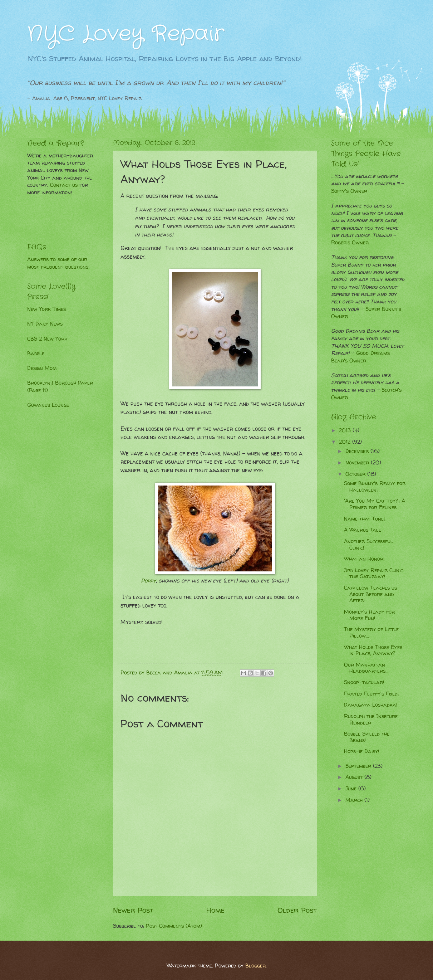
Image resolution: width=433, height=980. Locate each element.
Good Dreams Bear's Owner (360, 357)
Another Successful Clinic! (368, 545)
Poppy (148, 581)
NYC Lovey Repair (126, 34)
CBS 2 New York (47, 339)
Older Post (297, 910)
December (358, 451)
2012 (346, 442)
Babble (36, 354)
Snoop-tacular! (364, 682)
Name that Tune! (365, 519)
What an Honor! (364, 559)
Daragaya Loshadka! (371, 705)
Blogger (255, 966)
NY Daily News (45, 324)
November (358, 463)
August (355, 777)
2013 (346, 430)
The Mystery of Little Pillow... (371, 633)
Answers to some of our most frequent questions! (58, 263)
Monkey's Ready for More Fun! (369, 615)
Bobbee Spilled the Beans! (367, 737)
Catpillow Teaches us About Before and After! (370, 594)
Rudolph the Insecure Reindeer (371, 720)
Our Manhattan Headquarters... (366, 668)
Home (215, 910)
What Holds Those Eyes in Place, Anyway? (373, 650)
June (352, 789)
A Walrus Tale (363, 530)
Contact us (64, 185)
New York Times (46, 309)
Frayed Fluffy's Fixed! (372, 694)
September (359, 766)
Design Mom (42, 368)
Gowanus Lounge (48, 405)
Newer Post (133, 910)
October (356, 474)
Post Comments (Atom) (174, 926)
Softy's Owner (349, 191)
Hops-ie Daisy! (362, 751)
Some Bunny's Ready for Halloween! (375, 487)
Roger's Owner (350, 243)
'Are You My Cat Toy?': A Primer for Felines (375, 504)
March (355, 800)
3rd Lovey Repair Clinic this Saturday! (373, 574)
